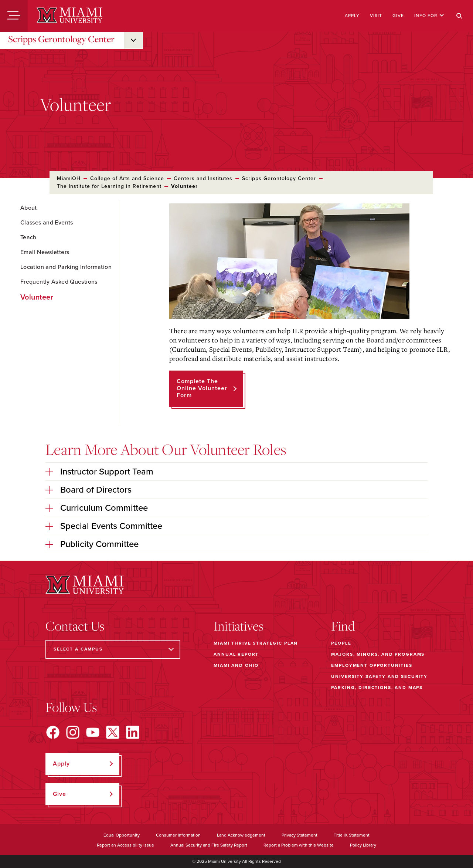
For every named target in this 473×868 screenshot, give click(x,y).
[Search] (459, 16)
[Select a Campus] (113, 649)
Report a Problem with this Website (299, 845)
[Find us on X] (113, 732)
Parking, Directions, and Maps (377, 688)
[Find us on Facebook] (53, 732)
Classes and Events (47, 223)
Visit (376, 16)
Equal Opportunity (122, 835)
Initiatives (239, 626)
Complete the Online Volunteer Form (202, 388)
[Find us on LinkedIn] (133, 732)
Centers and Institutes (203, 178)
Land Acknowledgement (241, 835)
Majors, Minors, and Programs (378, 654)
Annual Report (236, 654)
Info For (429, 16)
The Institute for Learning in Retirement (109, 186)
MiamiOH (69, 178)
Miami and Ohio (236, 665)
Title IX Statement (352, 835)
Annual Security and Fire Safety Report (209, 845)
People (341, 643)
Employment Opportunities (372, 665)
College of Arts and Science (127, 178)
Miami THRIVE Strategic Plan (256, 643)
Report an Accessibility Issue (125, 845)
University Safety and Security (379, 676)
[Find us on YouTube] (93, 732)
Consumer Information (178, 835)
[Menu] (14, 16)
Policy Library (363, 845)
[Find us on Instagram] (73, 732)
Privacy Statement (300, 835)
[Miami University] (69, 16)
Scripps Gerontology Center (61, 39)
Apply (352, 16)
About (29, 208)
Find (343, 626)
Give (398, 16)
